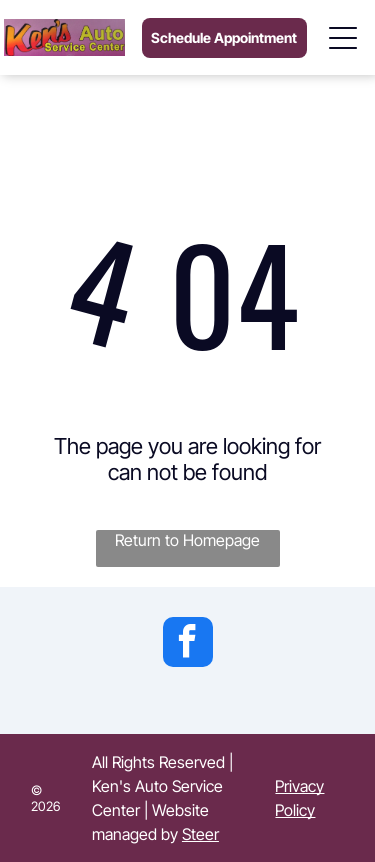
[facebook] (188, 644)
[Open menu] (344, 38)
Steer (200, 834)
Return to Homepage (187, 540)
